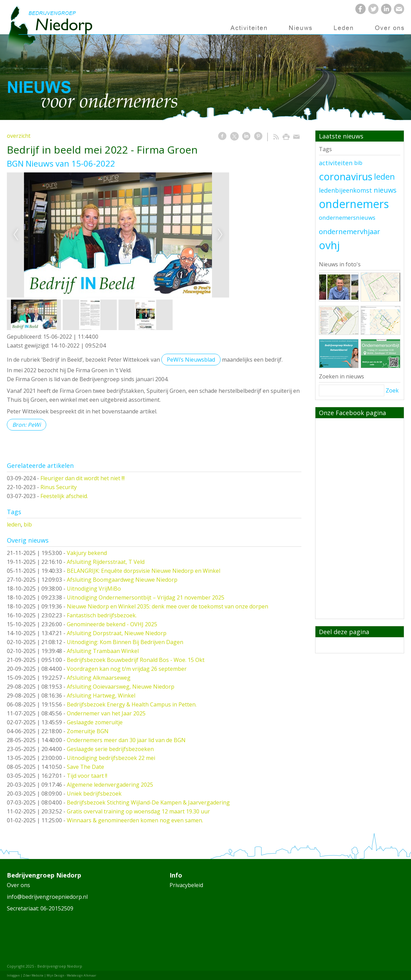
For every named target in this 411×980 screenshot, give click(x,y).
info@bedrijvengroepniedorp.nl (47, 897)
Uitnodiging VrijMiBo (94, 589)
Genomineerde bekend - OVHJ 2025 (112, 624)
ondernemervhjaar (350, 231)
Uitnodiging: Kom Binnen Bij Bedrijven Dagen (125, 642)
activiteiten (336, 163)
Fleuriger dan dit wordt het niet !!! (83, 478)
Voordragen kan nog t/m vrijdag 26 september (127, 669)
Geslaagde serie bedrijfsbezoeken (110, 749)
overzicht (19, 136)
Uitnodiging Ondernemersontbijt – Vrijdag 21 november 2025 (146, 597)
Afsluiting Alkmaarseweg (99, 678)
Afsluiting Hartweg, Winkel (101, 695)
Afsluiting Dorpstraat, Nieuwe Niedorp (117, 633)
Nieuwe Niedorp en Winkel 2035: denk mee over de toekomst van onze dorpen (167, 606)
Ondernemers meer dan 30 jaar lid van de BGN (126, 740)
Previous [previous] (16, 235)
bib (28, 524)
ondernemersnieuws (347, 217)
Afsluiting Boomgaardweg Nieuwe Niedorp (122, 580)
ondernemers (354, 204)
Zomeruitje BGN (88, 731)
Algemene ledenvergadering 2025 (110, 785)
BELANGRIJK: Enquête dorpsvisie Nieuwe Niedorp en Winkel (144, 571)
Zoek (392, 390)
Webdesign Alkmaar (82, 975)
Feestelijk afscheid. (64, 496)
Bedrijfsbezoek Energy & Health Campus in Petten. (132, 704)
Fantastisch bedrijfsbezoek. (102, 615)
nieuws (385, 190)
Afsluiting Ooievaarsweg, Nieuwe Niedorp (121, 687)
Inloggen (13, 975)
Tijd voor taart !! (87, 776)
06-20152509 (57, 908)
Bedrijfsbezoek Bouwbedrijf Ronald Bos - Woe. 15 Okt (136, 660)
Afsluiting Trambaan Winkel (103, 651)
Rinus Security (59, 487)
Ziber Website (33, 975)
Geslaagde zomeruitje (95, 722)
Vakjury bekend (87, 553)
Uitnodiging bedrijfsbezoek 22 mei (111, 758)
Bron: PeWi (27, 425)
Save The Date (85, 767)
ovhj (329, 245)
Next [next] (220, 235)
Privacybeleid (186, 885)
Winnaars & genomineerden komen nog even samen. (135, 820)
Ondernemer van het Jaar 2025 (106, 713)
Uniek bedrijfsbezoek (94, 794)
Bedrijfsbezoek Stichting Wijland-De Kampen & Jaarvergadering (148, 802)
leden (14, 524)
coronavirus (346, 177)
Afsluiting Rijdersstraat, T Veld (106, 562)
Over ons (18, 885)
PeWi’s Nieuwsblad (191, 360)
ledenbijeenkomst (345, 190)
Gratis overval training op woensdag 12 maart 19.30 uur (138, 811)
